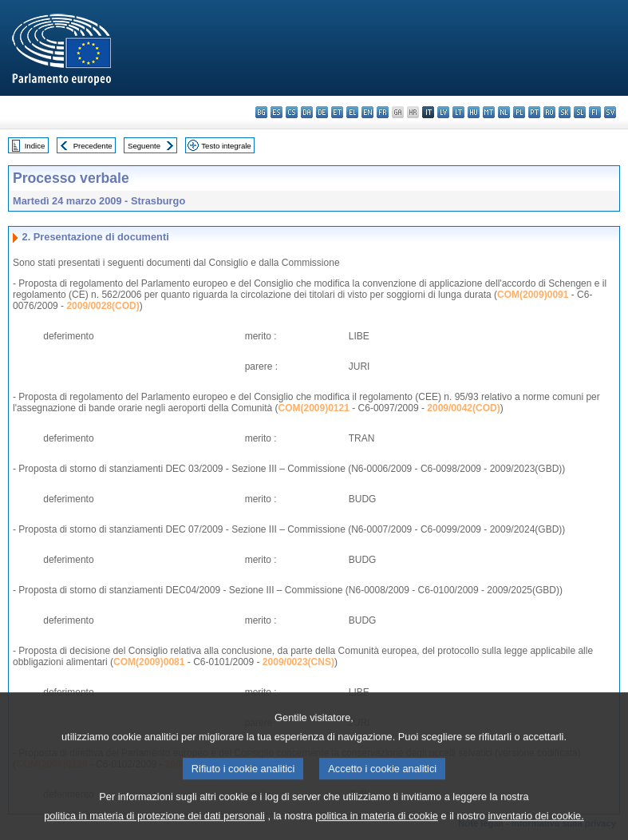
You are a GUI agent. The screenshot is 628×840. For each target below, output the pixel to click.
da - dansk (307, 112)
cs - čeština (292, 112)
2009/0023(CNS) (298, 662)
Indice (35, 146)
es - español (276, 112)
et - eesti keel (337, 112)
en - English (367, 112)
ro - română (549, 112)
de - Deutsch (322, 112)
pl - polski (519, 112)
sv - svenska (610, 112)
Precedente (93, 146)
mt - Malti (489, 112)
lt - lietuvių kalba (458, 112)
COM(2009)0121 (314, 408)
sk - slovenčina (565, 112)
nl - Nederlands (504, 112)
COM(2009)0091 (533, 295)
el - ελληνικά (352, 112)
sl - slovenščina (580, 112)
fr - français (383, 112)
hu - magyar (474, 112)
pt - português (534, 112)
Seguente (144, 146)
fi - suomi (595, 112)
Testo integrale (226, 146)
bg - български (261, 112)
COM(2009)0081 (149, 662)
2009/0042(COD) (463, 408)
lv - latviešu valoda (443, 112)
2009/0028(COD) (103, 306)
